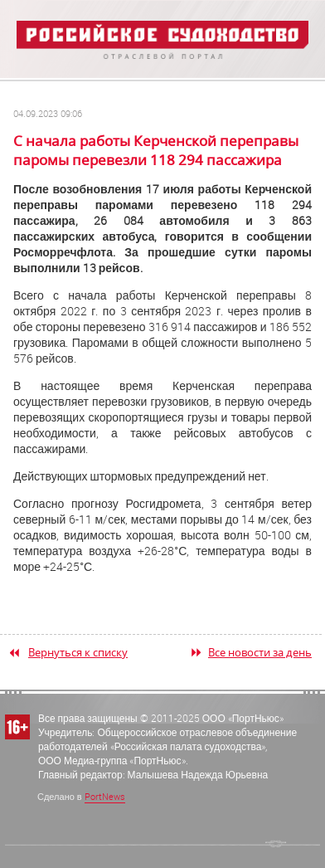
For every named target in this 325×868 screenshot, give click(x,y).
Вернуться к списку (78, 652)
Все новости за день (260, 652)
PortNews (105, 796)
